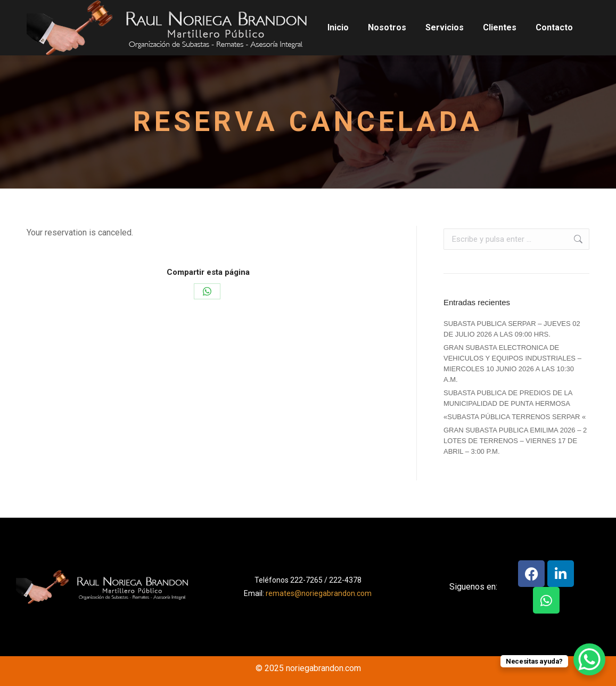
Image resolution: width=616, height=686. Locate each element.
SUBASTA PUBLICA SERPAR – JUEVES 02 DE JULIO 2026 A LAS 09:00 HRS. (512, 329)
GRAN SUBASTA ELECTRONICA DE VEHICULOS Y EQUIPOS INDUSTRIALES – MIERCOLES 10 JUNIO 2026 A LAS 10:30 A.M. (512, 364)
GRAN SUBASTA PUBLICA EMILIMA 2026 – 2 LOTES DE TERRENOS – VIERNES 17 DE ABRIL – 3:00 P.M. (515, 441)
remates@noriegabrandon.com (319, 593)
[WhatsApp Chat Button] (589, 659)
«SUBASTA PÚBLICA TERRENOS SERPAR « (515, 417)
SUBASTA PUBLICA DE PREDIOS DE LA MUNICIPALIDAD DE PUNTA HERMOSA (508, 398)
